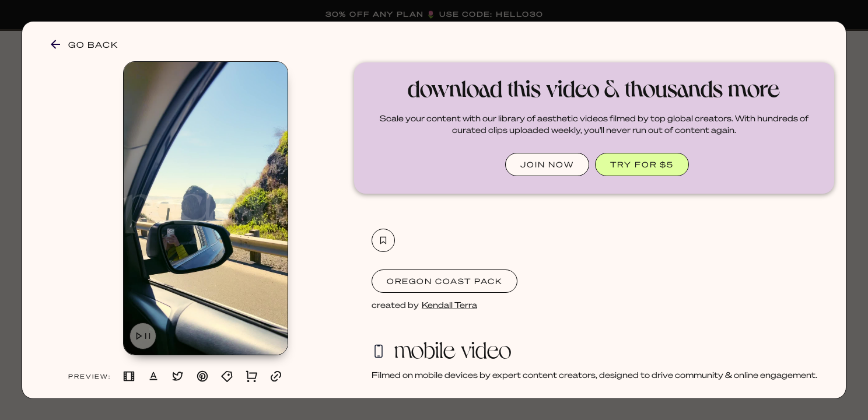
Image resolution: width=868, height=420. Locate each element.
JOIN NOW (547, 164)
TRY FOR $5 (642, 164)
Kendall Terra (449, 304)
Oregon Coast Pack (444, 281)
